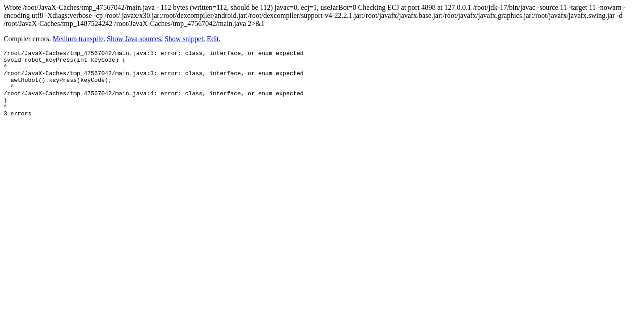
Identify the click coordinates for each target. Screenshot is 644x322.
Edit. (214, 39)
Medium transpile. (79, 39)
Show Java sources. (135, 39)
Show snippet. (185, 39)
